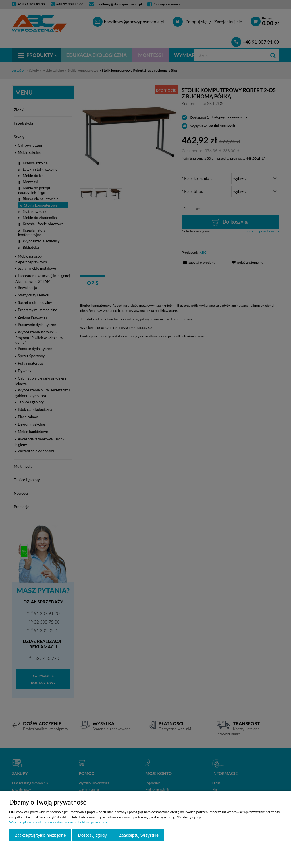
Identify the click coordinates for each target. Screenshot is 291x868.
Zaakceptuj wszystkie (139, 835)
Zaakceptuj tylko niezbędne (40, 835)
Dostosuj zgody (92, 835)
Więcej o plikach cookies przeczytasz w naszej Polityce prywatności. (60, 822)
